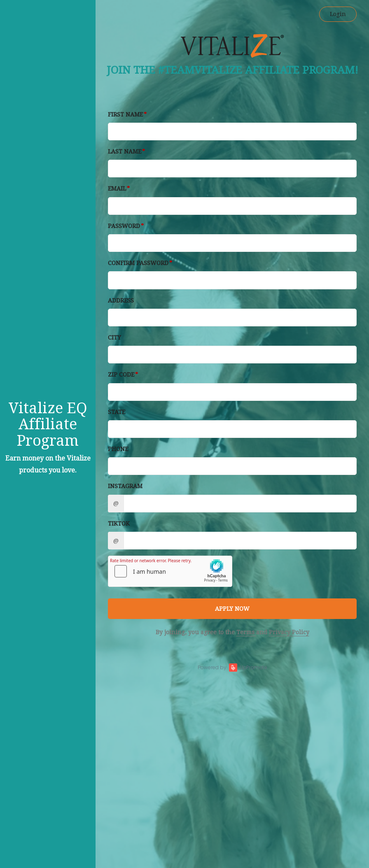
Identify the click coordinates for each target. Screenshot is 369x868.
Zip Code (121, 375)
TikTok (119, 524)
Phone (118, 449)
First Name (125, 114)
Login (338, 14)
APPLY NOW (232, 609)
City (114, 337)
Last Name (125, 151)
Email (117, 188)
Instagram (125, 486)
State (117, 412)
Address (121, 300)
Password (124, 226)
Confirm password (138, 263)
